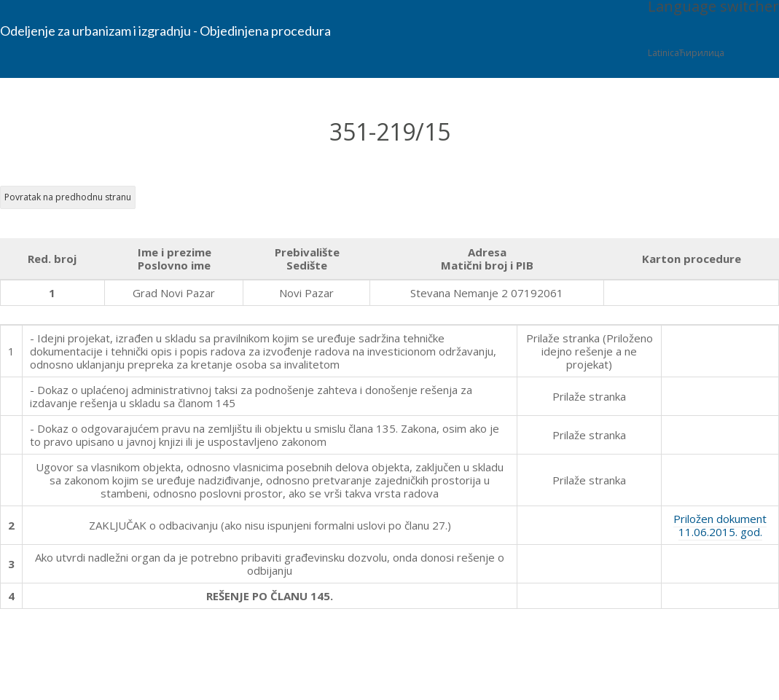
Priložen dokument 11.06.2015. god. (720, 525)
